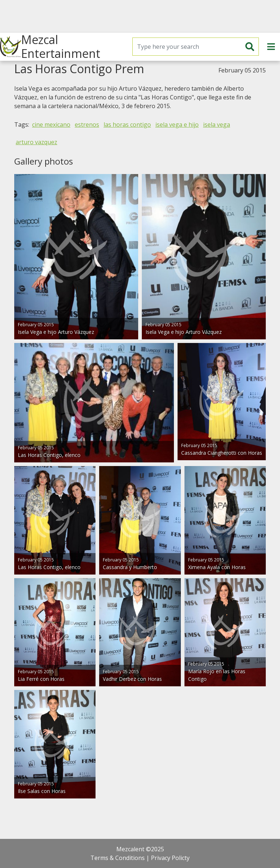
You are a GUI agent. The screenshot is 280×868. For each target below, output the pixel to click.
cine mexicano (51, 125)
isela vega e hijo (177, 125)
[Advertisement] (140, 16)
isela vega (217, 125)
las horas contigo (127, 125)
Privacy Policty (170, 858)
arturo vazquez (36, 142)
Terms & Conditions (118, 858)
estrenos (87, 125)
